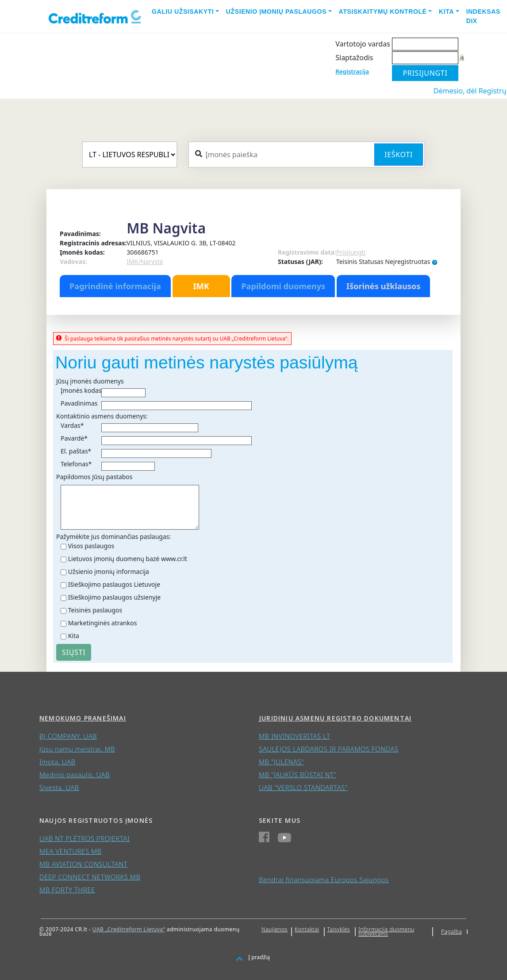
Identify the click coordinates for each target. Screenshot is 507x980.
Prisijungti (351, 252)
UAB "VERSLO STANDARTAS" (303, 787)
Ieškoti (399, 155)
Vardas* (72, 425)
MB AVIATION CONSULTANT (83, 864)
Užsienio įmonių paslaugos (276, 12)
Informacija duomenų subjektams (386, 932)
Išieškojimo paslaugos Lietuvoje (114, 584)
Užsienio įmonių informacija (109, 571)
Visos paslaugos (91, 546)
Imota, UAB (58, 762)
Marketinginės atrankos (103, 623)
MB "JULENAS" (281, 762)
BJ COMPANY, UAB (68, 736)
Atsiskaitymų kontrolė (383, 12)
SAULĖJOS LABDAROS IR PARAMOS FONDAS (329, 749)
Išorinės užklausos (384, 286)
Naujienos (275, 929)
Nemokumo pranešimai (83, 718)
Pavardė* (74, 438)
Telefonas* (76, 464)
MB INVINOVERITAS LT (294, 736)
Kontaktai (307, 929)
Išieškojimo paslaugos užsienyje (115, 597)
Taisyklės (339, 929)
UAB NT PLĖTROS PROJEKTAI (84, 838)
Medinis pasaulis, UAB (75, 775)
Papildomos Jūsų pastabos (94, 477)
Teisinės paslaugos (95, 610)
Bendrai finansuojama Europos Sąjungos (324, 879)
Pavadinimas (79, 403)
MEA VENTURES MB (71, 851)
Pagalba (451, 932)
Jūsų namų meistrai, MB (77, 749)
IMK (201, 286)
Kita (446, 12)
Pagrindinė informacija (115, 286)
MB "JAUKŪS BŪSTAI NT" (298, 775)
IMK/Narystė (145, 261)
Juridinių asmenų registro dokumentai (335, 718)
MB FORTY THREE (67, 890)
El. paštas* (76, 451)
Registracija (352, 71)
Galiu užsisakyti (183, 12)
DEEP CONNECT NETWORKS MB (90, 877)
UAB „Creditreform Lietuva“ (129, 929)
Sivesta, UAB (59, 787)
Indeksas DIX (483, 16)
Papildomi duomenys (283, 286)
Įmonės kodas (81, 390)
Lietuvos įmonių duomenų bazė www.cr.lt (128, 559)
